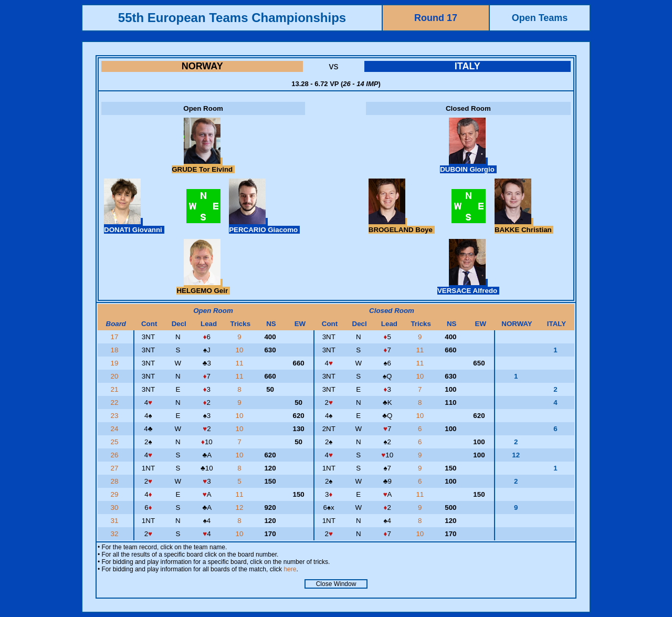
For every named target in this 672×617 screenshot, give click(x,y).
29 (115, 494)
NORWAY (202, 66)
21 (115, 389)
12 (241, 508)
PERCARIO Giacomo (264, 226)
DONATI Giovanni (134, 226)
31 (115, 521)
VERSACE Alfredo (468, 287)
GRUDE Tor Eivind (203, 165)
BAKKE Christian (524, 226)
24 (115, 429)
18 (115, 350)
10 (241, 350)
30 (115, 508)
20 (115, 376)
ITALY (468, 66)
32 (115, 534)
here (290, 569)
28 (115, 481)
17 (115, 337)
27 (115, 468)
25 (115, 442)
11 (421, 350)
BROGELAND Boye (402, 226)
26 (115, 455)
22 (115, 402)
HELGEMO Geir (203, 287)
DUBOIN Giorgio (468, 165)
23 (115, 416)
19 (115, 363)
